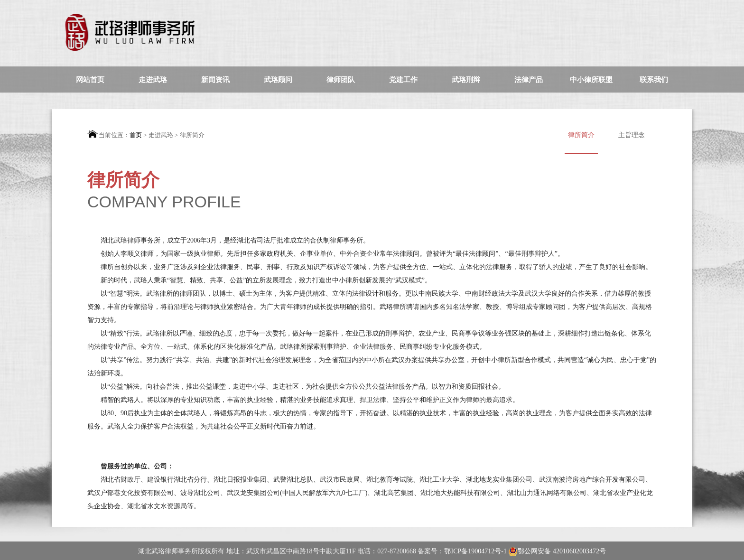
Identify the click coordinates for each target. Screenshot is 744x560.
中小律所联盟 (591, 80)
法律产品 (529, 80)
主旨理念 (632, 135)
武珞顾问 (278, 80)
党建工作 (403, 80)
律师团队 (341, 80)
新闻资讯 (215, 80)
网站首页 (90, 80)
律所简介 (581, 143)
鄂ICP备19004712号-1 (476, 551)
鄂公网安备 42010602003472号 (557, 551)
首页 (136, 135)
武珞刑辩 (466, 80)
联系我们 (654, 80)
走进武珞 (153, 80)
